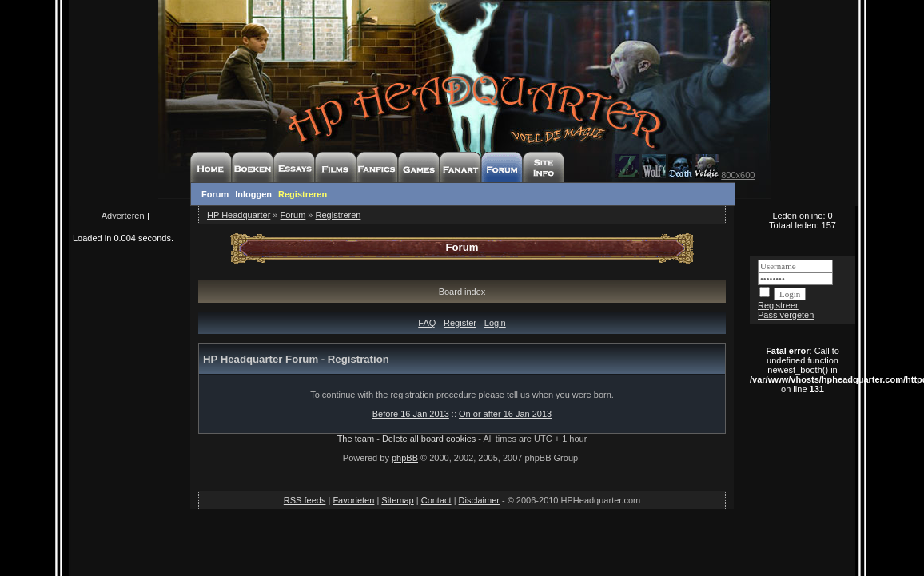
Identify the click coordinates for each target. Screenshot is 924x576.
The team (356, 439)
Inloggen (253, 194)
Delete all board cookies (429, 439)
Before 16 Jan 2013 (411, 414)
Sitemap (397, 500)
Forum (215, 194)
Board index (462, 292)
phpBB (405, 458)
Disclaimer (479, 500)
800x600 (738, 175)
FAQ (427, 323)
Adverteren (123, 216)
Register (460, 323)
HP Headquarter (239, 215)
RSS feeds (305, 500)
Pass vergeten (786, 315)
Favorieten (353, 500)
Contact (436, 500)
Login (495, 323)
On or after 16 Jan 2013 (505, 414)
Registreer (778, 305)
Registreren (303, 194)
